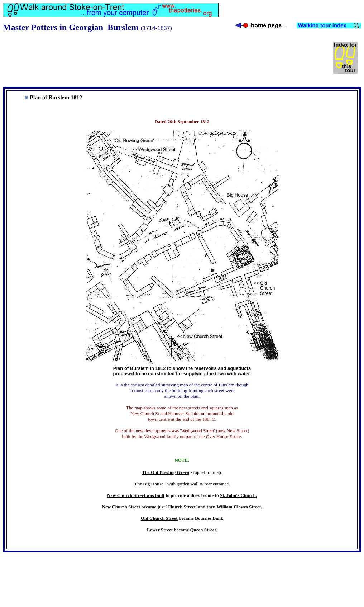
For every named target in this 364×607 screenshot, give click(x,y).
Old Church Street (159, 518)
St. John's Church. (238, 495)
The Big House (149, 484)
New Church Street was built (136, 495)
